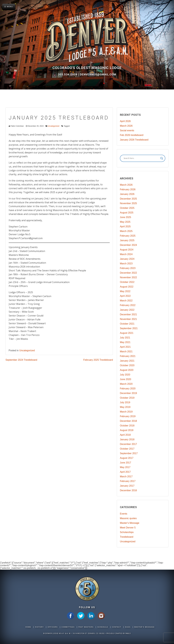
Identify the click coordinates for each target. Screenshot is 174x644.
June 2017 (126, 463)
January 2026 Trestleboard (134, 140)
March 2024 (126, 254)
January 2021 (127, 361)
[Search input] (141, 158)
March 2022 (126, 301)
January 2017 (127, 486)
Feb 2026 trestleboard (132, 135)
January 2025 (127, 240)
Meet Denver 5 (128, 528)
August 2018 (127, 430)
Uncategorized (53, 126)
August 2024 (127, 250)
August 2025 (127, 213)
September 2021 (129, 328)
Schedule (103, 627)
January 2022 (127, 310)
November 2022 (128, 277)
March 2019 (126, 412)
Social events (127, 130)
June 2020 (126, 379)
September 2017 (129, 453)
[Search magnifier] (162, 158)
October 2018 (127, 426)
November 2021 (128, 319)
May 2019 (125, 407)
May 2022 (125, 291)
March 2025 (126, 231)
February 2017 (128, 481)
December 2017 (128, 444)
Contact (117, 627)
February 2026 (128, 189)
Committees (68, 627)
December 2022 (128, 273)
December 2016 (128, 490)
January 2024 (127, 259)
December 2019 (128, 393)
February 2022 (128, 305)
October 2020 (127, 365)
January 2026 (127, 194)
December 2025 (128, 199)
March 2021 (126, 351)
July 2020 (125, 375)
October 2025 (127, 208)
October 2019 (127, 398)
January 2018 (127, 439)
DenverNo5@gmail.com (98, 75)
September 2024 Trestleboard (21, 360)
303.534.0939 (68, 75)
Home (28, 627)
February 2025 (128, 236)
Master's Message (130, 523)
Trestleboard (127, 537)
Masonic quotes (128, 518)
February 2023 (128, 268)
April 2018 (125, 435)
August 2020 (127, 370)
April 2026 (125, 121)
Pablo (128, 633)
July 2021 (125, 338)
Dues (128, 627)
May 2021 (125, 342)
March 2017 (126, 477)
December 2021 (128, 314)
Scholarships (127, 532)
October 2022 (127, 282)
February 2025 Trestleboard (98, 360)
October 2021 (127, 324)
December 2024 (128, 245)
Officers (53, 627)
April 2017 (125, 472)
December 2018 (128, 421)
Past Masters (86, 627)
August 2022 (127, 287)
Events (124, 514)
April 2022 (125, 296)
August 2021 (127, 333)
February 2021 (128, 356)
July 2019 (125, 402)
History (39, 627)
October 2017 (127, 449)
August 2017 (127, 458)
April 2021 (125, 347)
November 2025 (128, 203)
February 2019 (128, 416)
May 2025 (125, 222)
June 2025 (126, 217)
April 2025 (125, 226)
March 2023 (126, 264)
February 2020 (128, 389)
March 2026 (126, 126)
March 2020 (126, 384)
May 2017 (125, 467)
